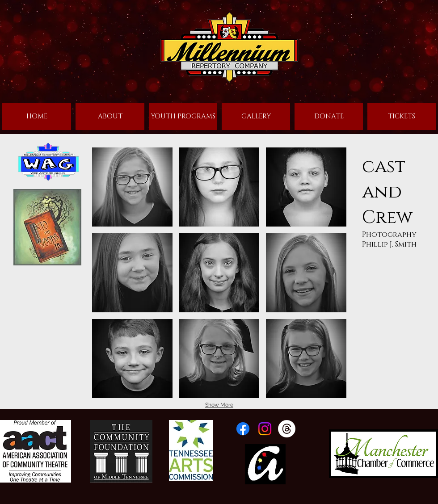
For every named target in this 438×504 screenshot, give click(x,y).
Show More (219, 405)
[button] (132, 187)
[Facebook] (243, 429)
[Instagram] (265, 429)
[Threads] (287, 429)
